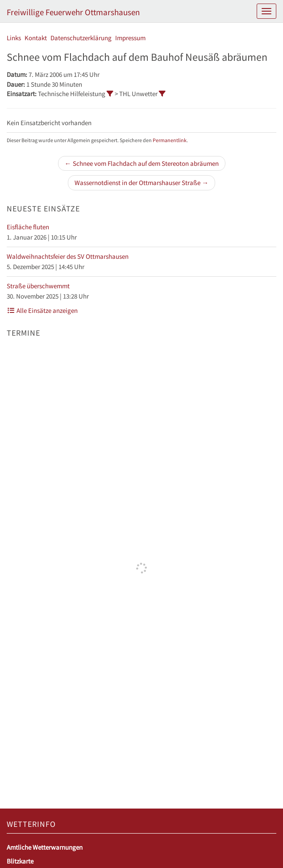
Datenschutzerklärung (81, 38)
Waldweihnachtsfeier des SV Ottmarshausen (68, 256)
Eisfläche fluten (28, 227)
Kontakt (36, 38)
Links (14, 38)
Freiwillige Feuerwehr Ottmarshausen (73, 12)
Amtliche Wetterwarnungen (45, 847)
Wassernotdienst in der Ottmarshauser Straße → (141, 183)
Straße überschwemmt (38, 286)
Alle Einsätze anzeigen (42, 310)
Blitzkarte (20, 861)
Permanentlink (170, 140)
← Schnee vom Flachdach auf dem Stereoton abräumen (142, 163)
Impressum (130, 38)
